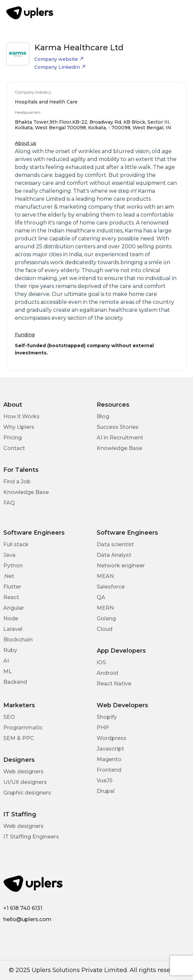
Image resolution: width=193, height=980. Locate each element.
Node (11, 618)
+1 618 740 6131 (23, 908)
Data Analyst (114, 555)
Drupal (106, 791)
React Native (114, 684)
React (11, 597)
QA (101, 597)
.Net (9, 576)
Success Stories (118, 427)
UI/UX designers (25, 782)
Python (13, 566)
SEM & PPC (19, 738)
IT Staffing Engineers (31, 837)
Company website (59, 59)
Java (9, 555)
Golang (106, 618)
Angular (14, 608)
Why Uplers (19, 427)
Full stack (16, 544)
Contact (14, 448)
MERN (105, 608)
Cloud (105, 629)
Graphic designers (27, 793)
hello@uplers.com (27, 919)
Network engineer (121, 566)
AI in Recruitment (120, 438)
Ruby (10, 650)
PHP (103, 728)
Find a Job (17, 482)
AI (6, 661)
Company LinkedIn (60, 67)
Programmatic (23, 728)
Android (107, 673)
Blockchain (18, 640)
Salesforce (111, 587)
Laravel (13, 629)
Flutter (12, 587)
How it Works (21, 416)
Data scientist (115, 544)
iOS (101, 662)
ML (8, 671)
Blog (103, 416)
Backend (15, 682)
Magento (109, 759)
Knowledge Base (119, 448)
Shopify (107, 717)
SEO (9, 717)
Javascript (110, 749)
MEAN (105, 576)
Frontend (109, 770)
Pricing (13, 438)
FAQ (9, 503)
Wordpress (112, 738)
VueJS (105, 780)
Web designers (23, 772)
